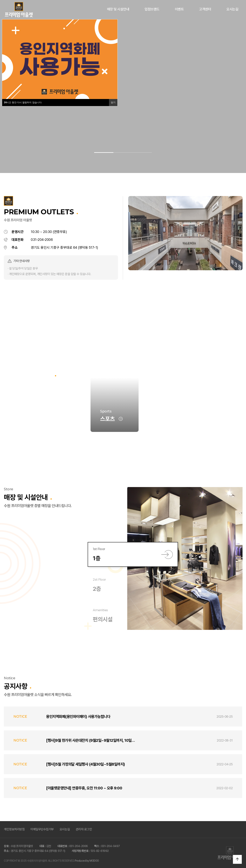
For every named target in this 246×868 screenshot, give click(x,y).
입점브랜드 (152, 9)
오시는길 (232, 9)
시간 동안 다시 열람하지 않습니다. (23, 102)
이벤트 (179, 9)
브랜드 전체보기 (36, 419)
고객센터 (205, 9)
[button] (104, 153)
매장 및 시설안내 (118, 9)
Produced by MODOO (87, 861)
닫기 (113, 102)
